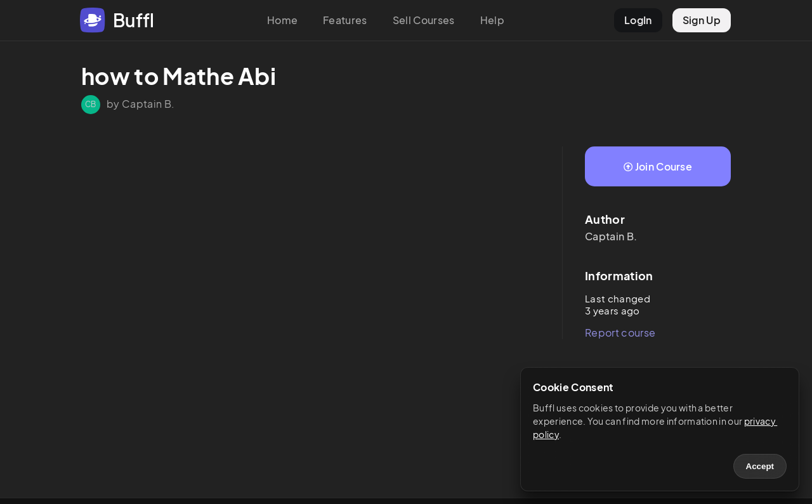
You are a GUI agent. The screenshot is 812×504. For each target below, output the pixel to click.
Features (345, 20)
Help (492, 20)
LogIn (638, 20)
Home (282, 20)
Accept (760, 466)
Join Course (658, 166)
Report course (620, 333)
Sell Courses (424, 20)
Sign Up (702, 20)
